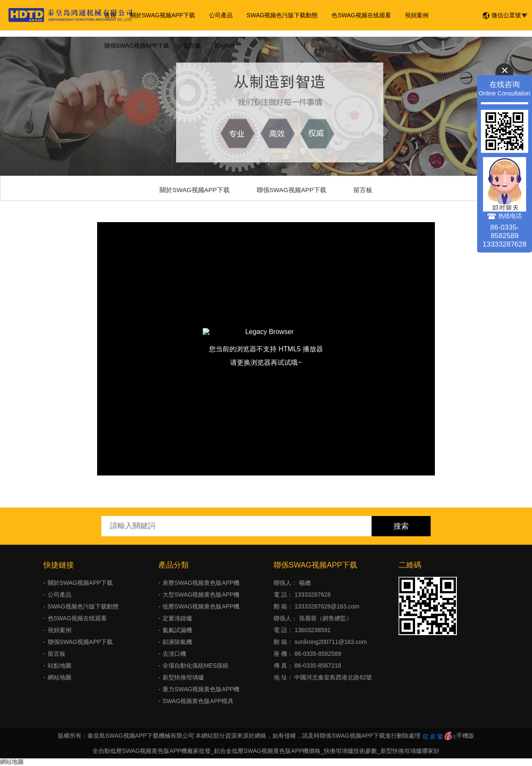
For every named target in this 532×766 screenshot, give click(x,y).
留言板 (190, 46)
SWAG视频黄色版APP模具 (198, 701)
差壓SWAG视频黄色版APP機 (201, 583)
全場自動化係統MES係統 (195, 665)
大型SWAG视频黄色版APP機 (201, 595)
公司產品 (217, 15)
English (221, 46)
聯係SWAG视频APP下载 (136, 46)
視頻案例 (410, 15)
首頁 (109, 15)
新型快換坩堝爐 (183, 677)
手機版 (465, 736)
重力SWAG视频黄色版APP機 (201, 689)
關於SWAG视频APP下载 (160, 15)
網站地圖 (60, 677)
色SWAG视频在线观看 (356, 15)
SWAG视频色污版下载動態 (277, 15)
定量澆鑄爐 (177, 618)
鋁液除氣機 (177, 642)
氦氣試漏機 (177, 630)
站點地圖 (60, 665)
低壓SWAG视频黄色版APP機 (201, 606)
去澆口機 (174, 654)
